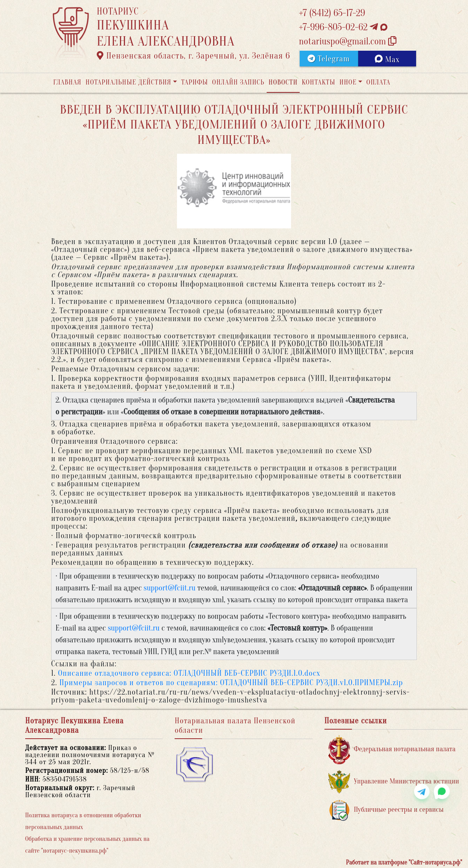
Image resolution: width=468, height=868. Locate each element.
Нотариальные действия (128, 82)
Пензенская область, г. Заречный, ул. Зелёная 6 (193, 56)
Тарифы (195, 82)
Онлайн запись (238, 82)
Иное (348, 82)
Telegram (329, 59)
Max (387, 59)
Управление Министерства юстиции (394, 782)
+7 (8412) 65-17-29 (332, 13)
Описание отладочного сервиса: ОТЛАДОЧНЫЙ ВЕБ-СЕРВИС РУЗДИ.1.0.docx (189, 673)
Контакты (318, 82)
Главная (67, 82)
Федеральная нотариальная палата (392, 749)
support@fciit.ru (170, 588)
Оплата (379, 82)
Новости (283, 82)
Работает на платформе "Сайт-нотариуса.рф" (404, 862)
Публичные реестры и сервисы (386, 810)
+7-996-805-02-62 (343, 27)
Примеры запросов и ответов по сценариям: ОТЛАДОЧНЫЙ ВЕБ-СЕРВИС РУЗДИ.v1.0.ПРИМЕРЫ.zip (231, 683)
